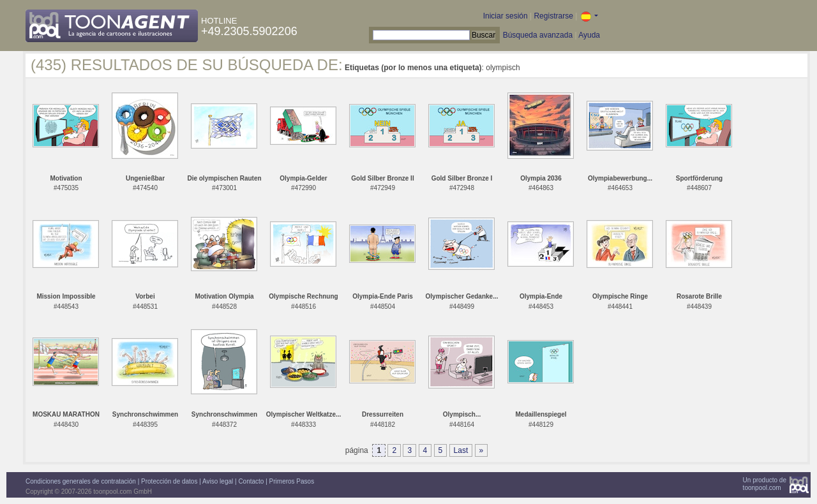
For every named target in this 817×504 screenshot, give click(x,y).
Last (461, 450)
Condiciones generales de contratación (81, 481)
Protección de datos (169, 481)
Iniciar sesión (506, 16)
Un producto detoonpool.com (765, 484)
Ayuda (589, 35)
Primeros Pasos (292, 481)
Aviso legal (218, 481)
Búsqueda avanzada (538, 35)
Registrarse (553, 16)
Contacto (251, 481)
